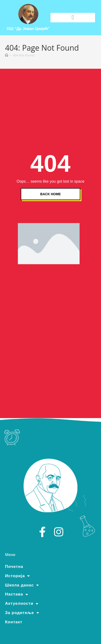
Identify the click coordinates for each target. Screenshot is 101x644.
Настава (17, 594)
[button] (73, 17)
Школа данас (22, 585)
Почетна (14, 567)
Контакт (14, 622)
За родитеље (22, 613)
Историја (18, 576)
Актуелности (22, 604)
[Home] (7, 55)
